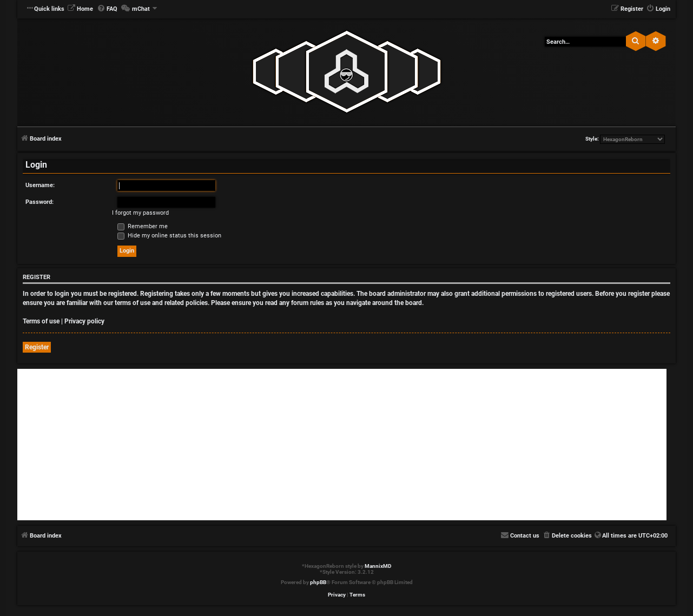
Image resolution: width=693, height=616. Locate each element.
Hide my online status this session (169, 236)
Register (37, 347)
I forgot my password (140, 213)
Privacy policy (84, 321)
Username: (40, 185)
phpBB (318, 582)
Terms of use (41, 321)
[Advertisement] (342, 445)
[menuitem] (80, 9)
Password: (39, 202)
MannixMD (378, 566)
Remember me (143, 226)
